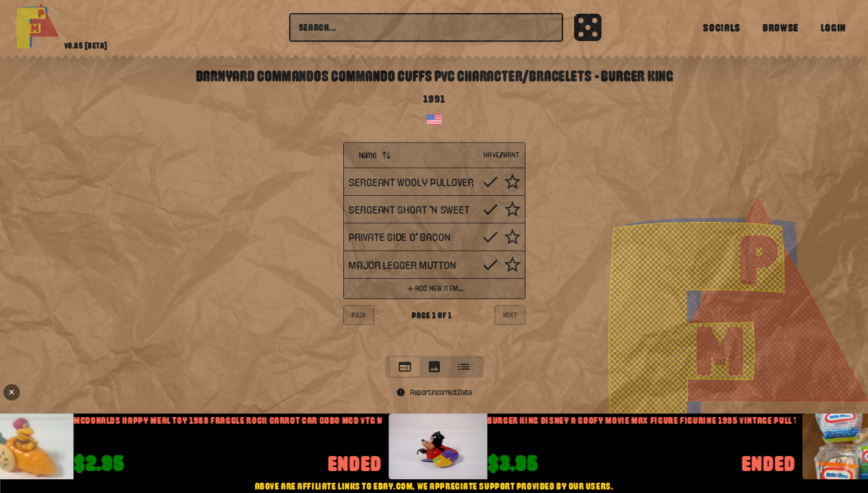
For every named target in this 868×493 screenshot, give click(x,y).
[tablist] (434, 366)
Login (833, 27)
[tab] (405, 367)
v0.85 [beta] (86, 46)
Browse (781, 27)
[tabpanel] (434, 245)
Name (375, 155)
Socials (721, 27)
